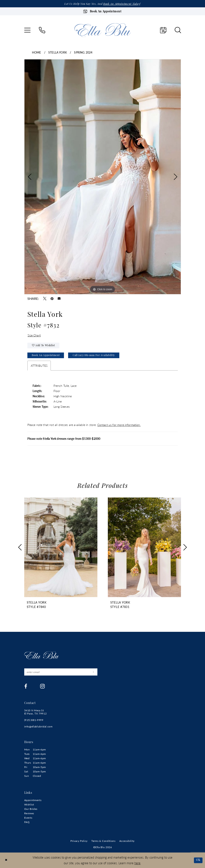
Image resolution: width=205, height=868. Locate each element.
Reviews (29, 813)
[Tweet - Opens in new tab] (45, 299)
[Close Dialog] (6, 860)
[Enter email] (61, 672)
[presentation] (61, 547)
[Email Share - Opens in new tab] (59, 299)
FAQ (27, 822)
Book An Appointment (46, 355)
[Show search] (178, 30)
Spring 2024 (83, 52)
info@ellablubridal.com (38, 726)
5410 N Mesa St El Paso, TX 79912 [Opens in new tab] (36, 712)
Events (28, 818)
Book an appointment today (122, 4)
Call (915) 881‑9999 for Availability (94, 355)
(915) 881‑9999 (34, 720)
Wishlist (29, 805)
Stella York (58, 52)
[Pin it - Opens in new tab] (52, 299)
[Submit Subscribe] (94, 672)
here (137, 863)
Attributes (39, 365)
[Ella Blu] (103, 30)
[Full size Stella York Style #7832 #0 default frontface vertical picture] (103, 177)
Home (37, 52)
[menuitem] (27, 30)
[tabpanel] (103, 177)
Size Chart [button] (34, 335)
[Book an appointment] (103, 11)
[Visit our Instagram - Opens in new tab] (43, 686)
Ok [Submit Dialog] (198, 860)
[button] (27, 30)
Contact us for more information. (119, 425)
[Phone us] (42, 30)
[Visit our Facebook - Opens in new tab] (26, 686)
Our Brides (31, 809)
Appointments (33, 800)
